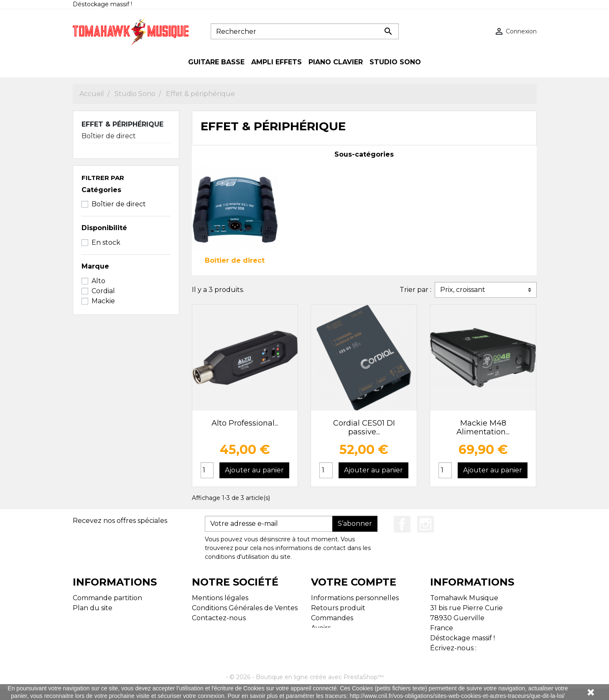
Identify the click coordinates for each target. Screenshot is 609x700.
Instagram (426, 524)
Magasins (88, 618)
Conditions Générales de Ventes (245, 608)
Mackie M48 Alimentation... (483, 428)
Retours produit (338, 608)
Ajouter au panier (254, 470)
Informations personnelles (355, 598)
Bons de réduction (342, 648)
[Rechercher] (305, 31)
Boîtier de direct (109, 136)
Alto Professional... (245, 423)
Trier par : (415, 290)
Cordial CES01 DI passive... (364, 428)
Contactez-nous (219, 618)
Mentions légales (220, 598)
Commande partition (107, 598)
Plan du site (93, 608)
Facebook (402, 524)
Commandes (332, 618)
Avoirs (321, 628)
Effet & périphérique (122, 124)
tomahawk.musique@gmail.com (484, 658)
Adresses (326, 638)
